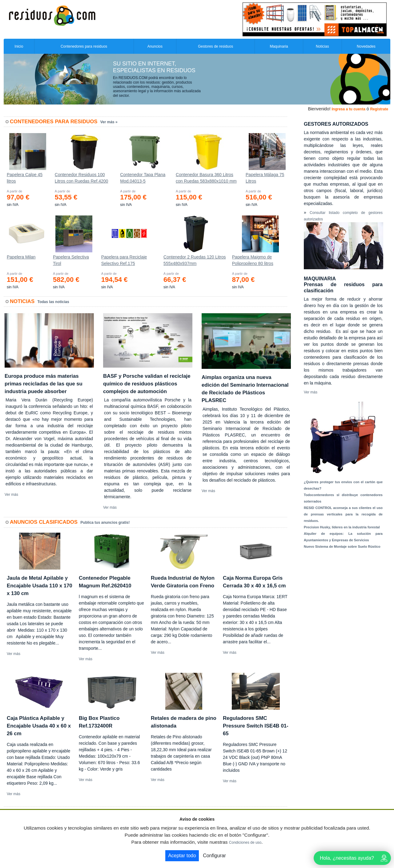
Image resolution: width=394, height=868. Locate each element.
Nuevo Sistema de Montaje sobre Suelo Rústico (342, 546)
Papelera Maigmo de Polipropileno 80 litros (253, 260)
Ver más (11, 495)
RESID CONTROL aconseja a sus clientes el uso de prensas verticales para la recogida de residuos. (343, 514)
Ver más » (109, 122)
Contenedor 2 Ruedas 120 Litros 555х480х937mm (195, 260)
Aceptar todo (182, 856)
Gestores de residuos (215, 46)
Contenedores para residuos (84, 46)
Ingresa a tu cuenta (348, 109)
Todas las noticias (53, 302)
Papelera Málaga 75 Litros (265, 178)
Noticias (322, 46)
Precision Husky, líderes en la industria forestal (342, 527)
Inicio (19, 46)
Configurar (214, 856)
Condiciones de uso (245, 842)
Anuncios (155, 46)
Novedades (366, 46)
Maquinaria (279, 46)
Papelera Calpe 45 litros (25, 178)
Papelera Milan (21, 257)
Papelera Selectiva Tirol (71, 260)
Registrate (379, 109)
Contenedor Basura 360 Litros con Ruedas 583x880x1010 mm (206, 178)
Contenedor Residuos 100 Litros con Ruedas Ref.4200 (82, 178)
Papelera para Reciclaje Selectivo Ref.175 (124, 260)
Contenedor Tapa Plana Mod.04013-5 (143, 178)
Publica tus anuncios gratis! (105, 523)
